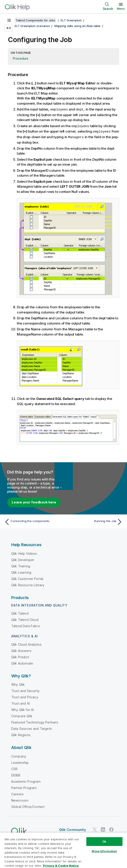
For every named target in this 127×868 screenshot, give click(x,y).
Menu (121, 9)
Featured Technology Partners (35, 721)
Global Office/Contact (28, 806)
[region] (63, 850)
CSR (14, 768)
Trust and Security (25, 690)
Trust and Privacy (25, 696)
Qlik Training (21, 565)
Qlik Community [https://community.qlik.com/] (73, 829)
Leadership (20, 762)
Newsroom (20, 799)
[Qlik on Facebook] (111, 829)
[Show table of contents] (9, 20)
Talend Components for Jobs (35, 20)
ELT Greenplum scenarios (32, 26)
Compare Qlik (22, 715)
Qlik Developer (23, 559)
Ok (104, 841)
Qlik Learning (21, 572)
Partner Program (24, 787)
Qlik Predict (20, 656)
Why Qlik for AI (22, 709)
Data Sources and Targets (32, 728)
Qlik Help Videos (24, 553)
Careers (17, 793)
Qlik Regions (21, 734)
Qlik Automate (22, 662)
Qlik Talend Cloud (25, 619)
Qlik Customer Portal (27, 578)
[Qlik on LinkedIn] (103, 829)
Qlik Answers (21, 650)
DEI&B (16, 774)
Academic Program (26, 781)
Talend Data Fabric (26, 625)
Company (19, 755)
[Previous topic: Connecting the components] (33, 521)
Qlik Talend (20, 612)
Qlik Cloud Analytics (26, 644)
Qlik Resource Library (28, 584)
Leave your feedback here (34, 501)
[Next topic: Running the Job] (94, 521)
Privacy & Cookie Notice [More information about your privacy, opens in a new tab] (61, 866)
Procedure (21, 58)
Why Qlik (18, 684)
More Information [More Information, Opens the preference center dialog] (104, 851)
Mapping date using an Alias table (77, 26)
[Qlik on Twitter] (95, 829)
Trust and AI (20, 702)
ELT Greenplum (71, 20)
